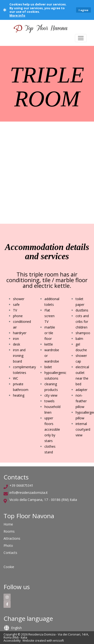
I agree (83, 10)
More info (17, 15)
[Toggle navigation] (81, 38)
